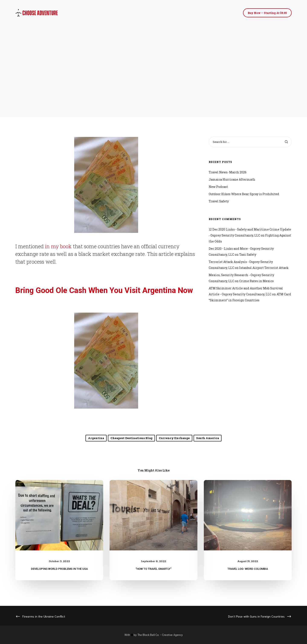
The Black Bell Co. (148, 635)
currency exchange (174, 438)
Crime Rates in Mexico (256, 281)
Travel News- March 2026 (228, 172)
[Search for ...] (250, 142)
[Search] (286, 142)
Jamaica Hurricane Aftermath (232, 179)
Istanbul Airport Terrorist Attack (264, 268)
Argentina (97, 438)
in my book (58, 246)
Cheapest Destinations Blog (132, 438)
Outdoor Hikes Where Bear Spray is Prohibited (244, 194)
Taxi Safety (248, 255)
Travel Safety (219, 201)
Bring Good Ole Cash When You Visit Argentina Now (104, 290)
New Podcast (218, 187)
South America (207, 438)
